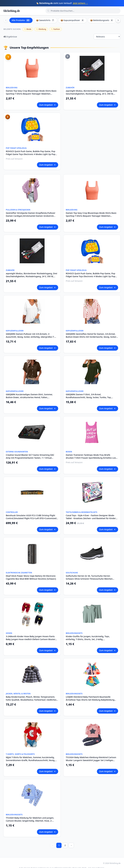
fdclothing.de (12, 11)
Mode (28, 29)
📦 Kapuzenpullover (72, 20)
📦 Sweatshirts (45, 20)
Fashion (55, 29)
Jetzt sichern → (80, 3)
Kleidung (41, 29)
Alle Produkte (21, 20)
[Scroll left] (6, 20)
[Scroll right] (118, 20)
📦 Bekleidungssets (102, 20)
